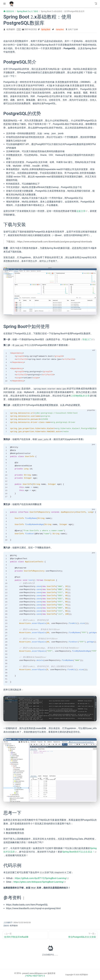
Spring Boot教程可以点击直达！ (79, 852)
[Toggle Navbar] (96, 4)
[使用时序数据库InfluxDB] (25, 935)
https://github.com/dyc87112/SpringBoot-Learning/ (42, 878)
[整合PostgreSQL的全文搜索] (73, 935)
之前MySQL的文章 (80, 396)
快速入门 (88, 339)
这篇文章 (82, 211)
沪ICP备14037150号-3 (35, 976)
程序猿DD (11, 29)
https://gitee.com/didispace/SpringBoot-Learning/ (40, 882)
